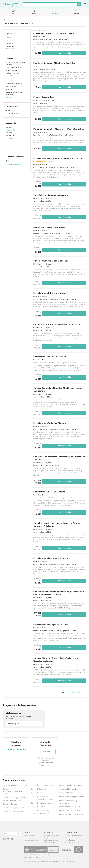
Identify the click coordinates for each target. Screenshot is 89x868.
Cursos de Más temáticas (69, 789)
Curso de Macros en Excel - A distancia (51, 261)
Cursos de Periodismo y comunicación (68, 802)
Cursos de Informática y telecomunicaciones (40, 812)
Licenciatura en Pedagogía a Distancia (51, 625)
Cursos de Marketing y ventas (70, 785)
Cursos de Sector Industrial (70, 811)
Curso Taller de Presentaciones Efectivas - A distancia (58, 324)
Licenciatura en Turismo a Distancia (50, 423)
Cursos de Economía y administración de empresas (42, 798)
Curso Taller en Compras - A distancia (51, 195)
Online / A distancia (12, 130)
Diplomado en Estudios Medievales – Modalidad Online (59, 129)
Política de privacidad (51, 840)
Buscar (79, 4)
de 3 (63, 692)
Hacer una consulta (16, 749)
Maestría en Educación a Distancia (49, 227)
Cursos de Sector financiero (70, 807)
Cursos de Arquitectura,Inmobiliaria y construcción (13, 791)
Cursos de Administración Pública (15, 785)
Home (5, 19)
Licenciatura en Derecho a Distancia (50, 492)
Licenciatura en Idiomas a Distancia (50, 357)
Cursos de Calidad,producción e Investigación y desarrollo (15, 799)
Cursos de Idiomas (38, 807)
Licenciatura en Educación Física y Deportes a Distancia (59, 159)
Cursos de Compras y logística (14, 808)
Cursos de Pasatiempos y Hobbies (72, 797)
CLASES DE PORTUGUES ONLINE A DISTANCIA (54, 33)
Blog (25, 838)
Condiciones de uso (51, 838)
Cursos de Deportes (39, 789)
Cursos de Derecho (38, 793)
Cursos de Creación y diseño (13, 812)
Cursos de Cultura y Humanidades (44, 785)
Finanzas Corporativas (44, 97)
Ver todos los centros (72, 842)
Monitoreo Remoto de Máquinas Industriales (54, 63)
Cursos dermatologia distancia (15, 166)
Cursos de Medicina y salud (70, 793)
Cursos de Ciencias (10, 804)
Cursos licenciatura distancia (17, 161)
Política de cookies (50, 842)
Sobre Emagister (29, 836)
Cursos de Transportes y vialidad (72, 814)
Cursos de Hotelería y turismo (42, 803)
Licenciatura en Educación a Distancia (51, 558)
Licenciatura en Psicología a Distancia (51, 293)
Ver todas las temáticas (31, 840)
